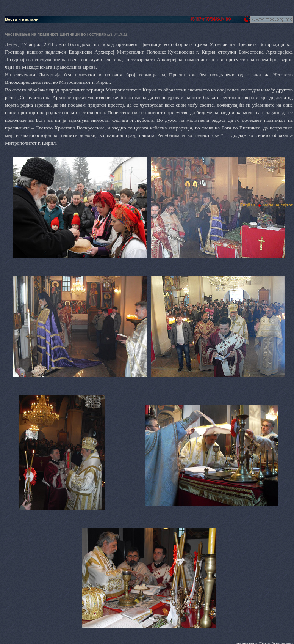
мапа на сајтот (278, 205)
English (248, 205)
